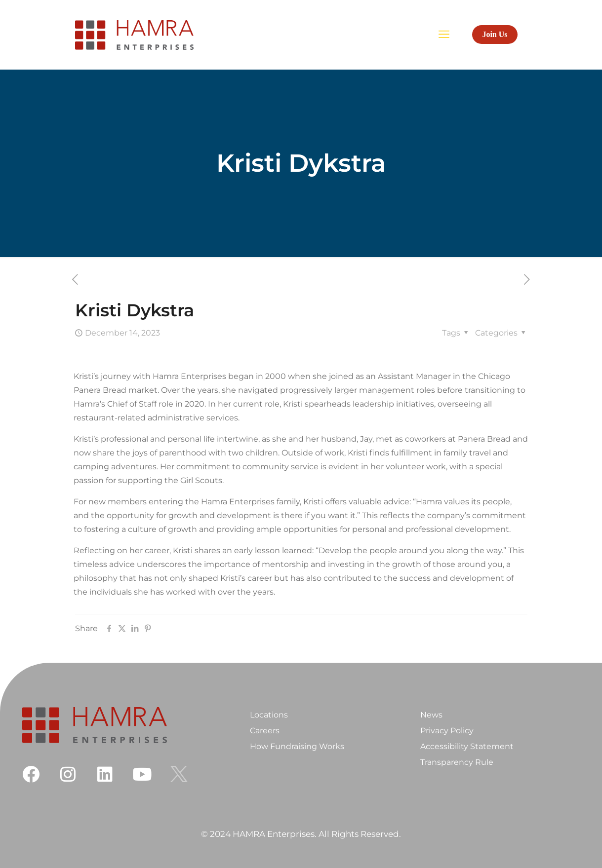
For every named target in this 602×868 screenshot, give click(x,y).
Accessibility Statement (467, 746)
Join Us (495, 34)
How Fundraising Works (297, 746)
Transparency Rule (457, 762)
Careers (265, 731)
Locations (269, 715)
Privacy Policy (447, 731)
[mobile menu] (444, 35)
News (431, 715)
